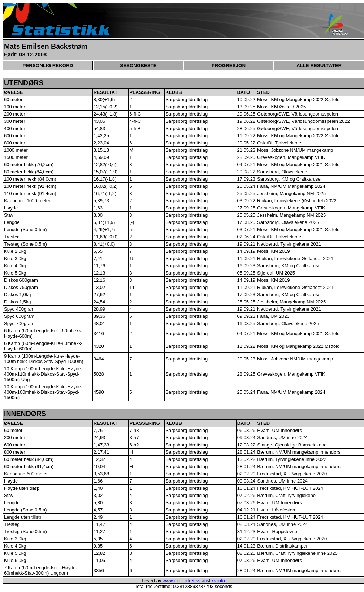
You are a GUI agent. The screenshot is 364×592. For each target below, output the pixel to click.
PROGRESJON (229, 66)
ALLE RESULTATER (319, 66)
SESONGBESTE (138, 66)
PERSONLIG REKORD (48, 66)
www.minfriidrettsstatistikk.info (194, 581)
